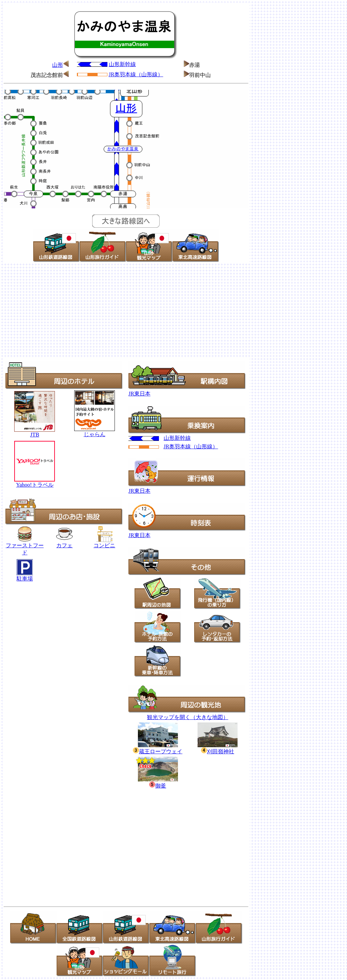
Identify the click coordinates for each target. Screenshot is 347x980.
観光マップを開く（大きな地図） (188, 717)
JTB (35, 435)
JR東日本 (139, 394)
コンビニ (104, 545)
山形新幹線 (122, 64)
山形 (58, 65)
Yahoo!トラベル (35, 485)
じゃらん (95, 434)
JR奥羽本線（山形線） (136, 74)
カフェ (64, 545)
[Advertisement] (173, 310)
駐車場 (25, 579)
